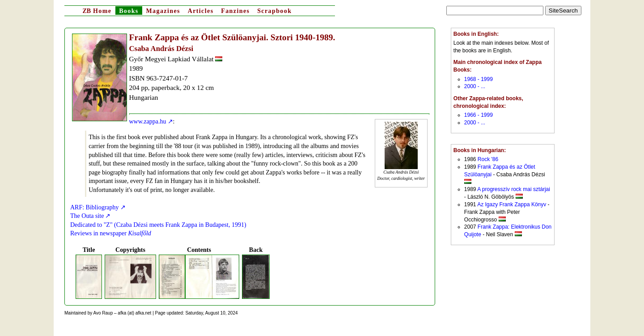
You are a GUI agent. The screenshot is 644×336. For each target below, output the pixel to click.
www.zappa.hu (148, 121)
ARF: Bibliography (95, 207)
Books (129, 11)
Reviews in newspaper (111, 233)
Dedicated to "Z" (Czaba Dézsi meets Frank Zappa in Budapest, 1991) (158, 225)
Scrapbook (274, 11)
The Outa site (87, 216)
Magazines (163, 11)
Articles (201, 11)
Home (97, 11)
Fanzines (235, 11)
